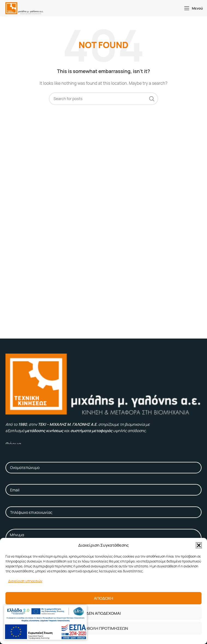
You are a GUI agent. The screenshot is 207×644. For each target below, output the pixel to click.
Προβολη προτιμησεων (103, 628)
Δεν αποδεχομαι (104, 613)
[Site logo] (24, 8)
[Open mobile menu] (193, 8)
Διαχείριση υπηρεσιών (25, 581)
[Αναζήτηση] (104, 99)
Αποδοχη (104, 598)
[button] (199, 545)
